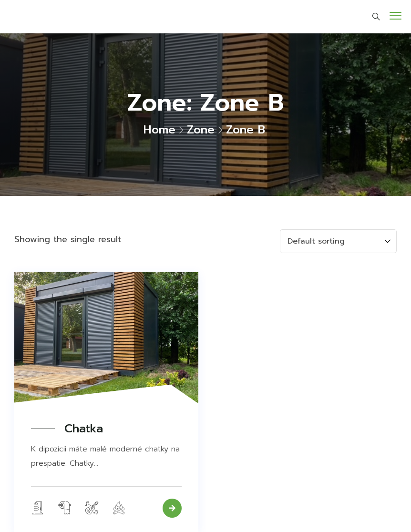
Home (159, 130)
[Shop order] (338, 241)
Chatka (84, 429)
